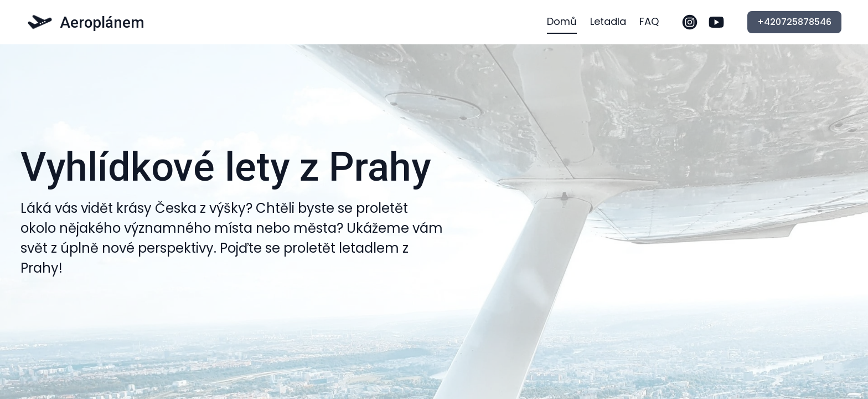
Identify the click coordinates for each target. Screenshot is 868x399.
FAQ (649, 21)
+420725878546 (794, 22)
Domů (562, 21)
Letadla (608, 21)
